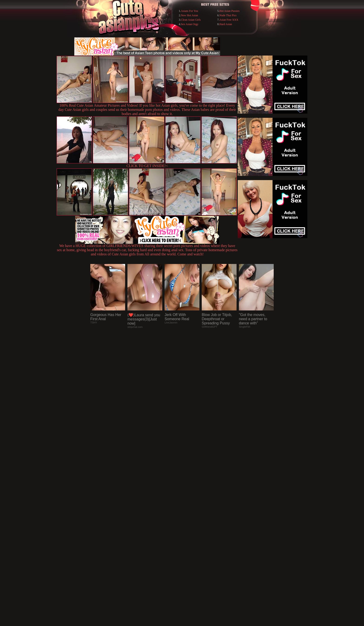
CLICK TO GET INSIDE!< (147, 166)
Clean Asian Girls (191, 20)
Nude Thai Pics (228, 15)
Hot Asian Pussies (229, 11)
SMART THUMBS (190, 531)
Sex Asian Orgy (190, 24)
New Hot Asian (189, 15)
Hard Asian (226, 24)
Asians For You (189, 11)
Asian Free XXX (229, 20)
